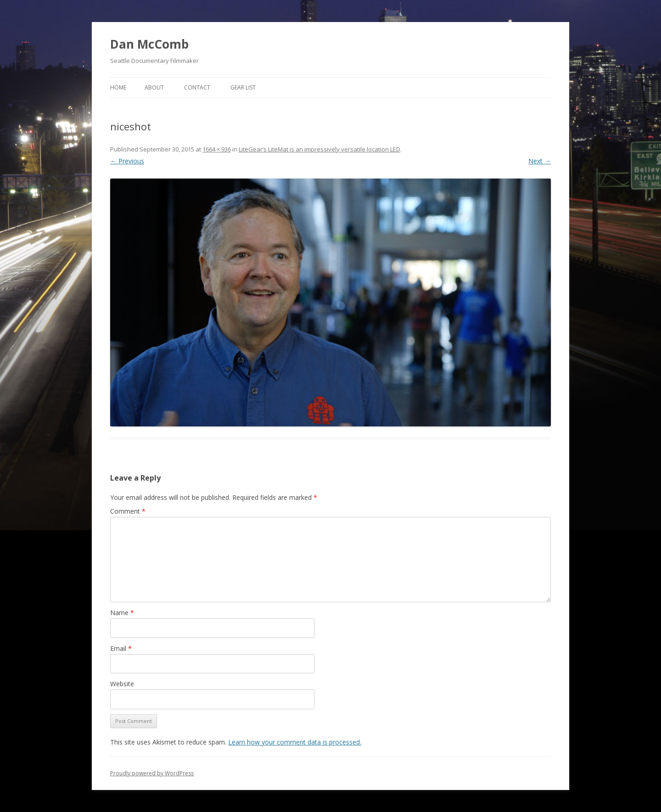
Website (122, 684)
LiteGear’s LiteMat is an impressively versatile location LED (319, 149)
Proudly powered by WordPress (152, 773)
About (154, 87)
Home (118, 87)
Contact (197, 87)
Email (121, 648)
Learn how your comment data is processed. (295, 742)
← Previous (127, 161)
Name (122, 613)
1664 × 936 (217, 149)
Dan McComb (149, 44)
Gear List (243, 87)
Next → (540, 161)
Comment (128, 511)
